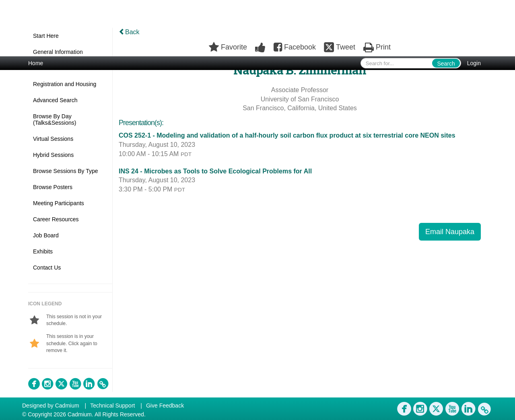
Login (474, 63)
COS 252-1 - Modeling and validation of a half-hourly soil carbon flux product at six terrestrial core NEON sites (287, 135)
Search (446, 64)
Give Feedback (165, 406)
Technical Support (112, 406)
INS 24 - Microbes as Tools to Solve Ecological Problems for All (215, 171)
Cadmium (67, 406)
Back (129, 32)
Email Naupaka (450, 232)
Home (36, 63)
